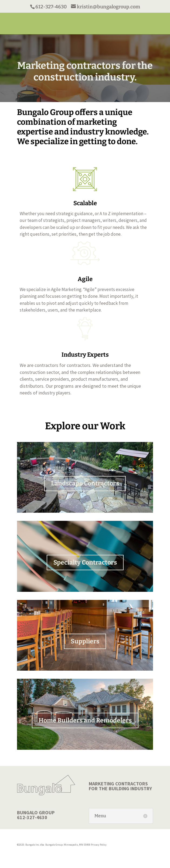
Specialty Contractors (85, 562)
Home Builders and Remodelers (85, 720)
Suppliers (85, 641)
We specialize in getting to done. (77, 141)
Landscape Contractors (85, 483)
